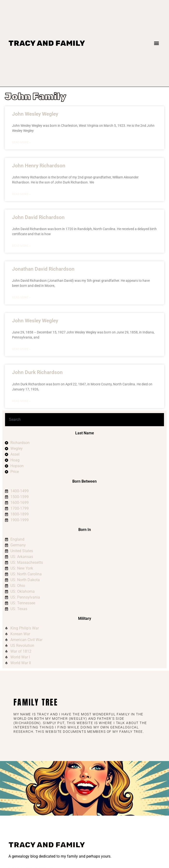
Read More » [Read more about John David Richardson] (21, 246)
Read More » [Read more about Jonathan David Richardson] (21, 297)
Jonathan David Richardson (43, 269)
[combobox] (84, 420)
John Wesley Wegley (35, 114)
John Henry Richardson (39, 166)
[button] (157, 43)
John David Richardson (38, 217)
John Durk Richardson (37, 372)
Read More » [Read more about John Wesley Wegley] (21, 142)
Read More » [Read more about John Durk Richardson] (21, 401)
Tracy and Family (47, 43)
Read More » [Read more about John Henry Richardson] (21, 194)
